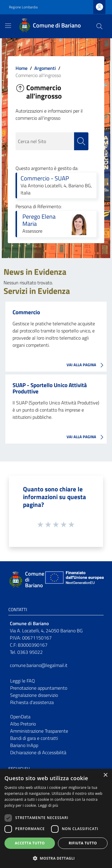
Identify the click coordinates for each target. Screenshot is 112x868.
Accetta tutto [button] (30, 843)
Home (22, 68)
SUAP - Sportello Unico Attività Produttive (50, 388)
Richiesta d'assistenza (32, 702)
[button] (56, 858)
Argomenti (45, 68)
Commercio (26, 312)
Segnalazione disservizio (34, 695)
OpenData (20, 717)
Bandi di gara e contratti (34, 738)
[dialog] (56, 818)
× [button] (105, 775)
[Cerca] (99, 26)
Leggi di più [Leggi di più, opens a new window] (48, 805)
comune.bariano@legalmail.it (39, 665)
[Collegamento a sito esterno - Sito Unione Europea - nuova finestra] (74, 580)
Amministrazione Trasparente (39, 731)
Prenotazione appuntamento (39, 688)
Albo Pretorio (23, 724)
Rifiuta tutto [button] (83, 843)
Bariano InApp (24, 745)
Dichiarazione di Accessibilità (38, 752)
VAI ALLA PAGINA (87, 365)
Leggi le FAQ (23, 681)
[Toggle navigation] (8, 26)
